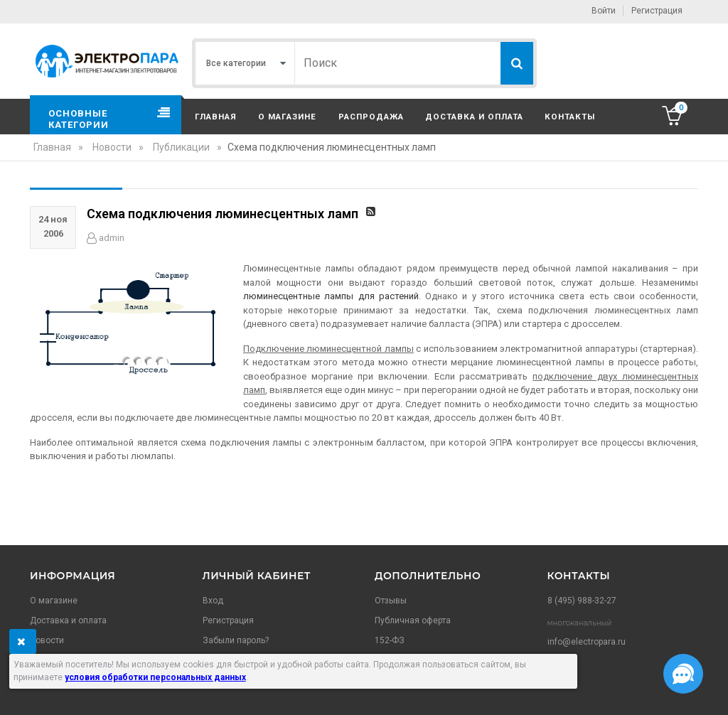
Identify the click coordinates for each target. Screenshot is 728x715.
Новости (47, 640)
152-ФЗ (390, 640)
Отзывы (391, 601)
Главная (216, 117)
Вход (213, 601)
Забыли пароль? (236, 640)
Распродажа (371, 117)
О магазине (287, 117)
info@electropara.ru (587, 642)
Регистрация (657, 11)
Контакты (570, 117)
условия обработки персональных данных (155, 677)
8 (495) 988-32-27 (582, 601)
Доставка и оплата (474, 117)
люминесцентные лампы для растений (331, 296)
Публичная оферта (413, 620)
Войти (604, 11)
